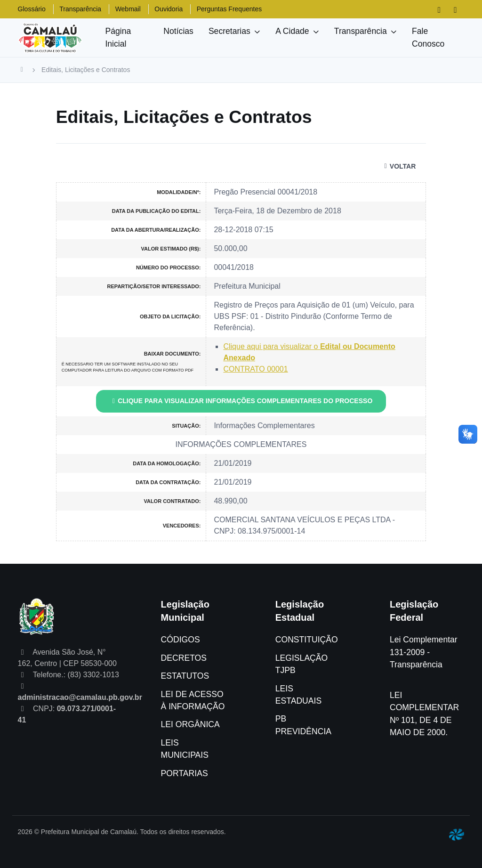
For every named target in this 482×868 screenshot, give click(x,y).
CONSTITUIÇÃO (307, 640)
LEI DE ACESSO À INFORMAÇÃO (193, 700)
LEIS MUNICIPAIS (185, 749)
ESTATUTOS (185, 676)
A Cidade (292, 31)
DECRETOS (184, 658)
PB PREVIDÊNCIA (303, 725)
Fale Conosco (428, 37)
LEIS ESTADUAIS (298, 695)
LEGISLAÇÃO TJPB (301, 664)
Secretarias (229, 31)
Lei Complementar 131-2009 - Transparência (424, 652)
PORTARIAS (185, 773)
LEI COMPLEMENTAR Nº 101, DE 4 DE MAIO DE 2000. (424, 714)
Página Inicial (118, 37)
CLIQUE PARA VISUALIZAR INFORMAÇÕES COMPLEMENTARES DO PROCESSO (241, 401)
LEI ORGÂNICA (190, 724)
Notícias (178, 31)
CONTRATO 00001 (255, 369)
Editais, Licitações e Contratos (86, 70)
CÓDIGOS (181, 640)
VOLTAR (398, 166)
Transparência (361, 31)
